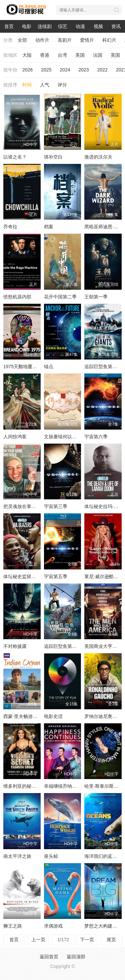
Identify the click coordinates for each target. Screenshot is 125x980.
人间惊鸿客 (15, 437)
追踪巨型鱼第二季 (63, 646)
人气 (45, 85)
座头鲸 (51, 856)
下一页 (87, 940)
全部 (22, 40)
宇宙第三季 (56, 506)
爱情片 (87, 40)
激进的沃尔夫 (98, 157)
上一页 (38, 940)
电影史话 (53, 716)
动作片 (42, 40)
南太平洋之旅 (17, 856)
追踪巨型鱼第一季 (103, 366)
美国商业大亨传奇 (103, 646)
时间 (27, 85)
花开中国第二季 (60, 297)
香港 (45, 55)
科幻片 (109, 40)
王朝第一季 (96, 297)
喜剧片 (65, 40)
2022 (102, 70)
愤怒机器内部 (17, 297)
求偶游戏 (53, 926)
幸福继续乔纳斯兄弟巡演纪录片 (77, 786)
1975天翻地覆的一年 (25, 366)
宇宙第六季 (96, 437)
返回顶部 (76, 957)
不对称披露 (15, 646)
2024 (65, 70)
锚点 (49, 366)
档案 (49, 227)
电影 (27, 26)
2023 (83, 70)
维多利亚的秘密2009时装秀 (32, 786)
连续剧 (45, 26)
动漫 (80, 26)
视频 (98, 26)
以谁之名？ (15, 157)
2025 (46, 70)
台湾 (62, 55)
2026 (27, 70)
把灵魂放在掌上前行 (24, 506)
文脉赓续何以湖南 (63, 437)
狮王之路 (13, 926)
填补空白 (53, 157)
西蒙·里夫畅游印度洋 (25, 716)
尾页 (111, 940)
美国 (80, 55)
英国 (115, 55)
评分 (62, 85)
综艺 (63, 26)
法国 (98, 55)
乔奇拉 (10, 227)
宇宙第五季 (56, 576)
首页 (9, 26)
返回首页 (49, 957)
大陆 (27, 55)
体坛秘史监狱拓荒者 (24, 576)
